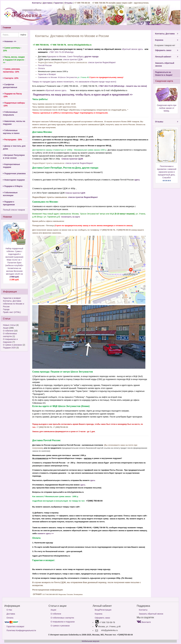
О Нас (9, 610)
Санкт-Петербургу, (75, 57)
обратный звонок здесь (132, 49)
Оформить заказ (167, 50)
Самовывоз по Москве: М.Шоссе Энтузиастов (57, 77)
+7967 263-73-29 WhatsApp (61, 52)
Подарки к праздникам (9, 203)
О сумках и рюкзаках (13, 345)
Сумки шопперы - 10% (12, 49)
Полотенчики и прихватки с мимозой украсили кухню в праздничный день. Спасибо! (167, 172)
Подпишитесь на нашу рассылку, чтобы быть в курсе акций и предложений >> (82, 95)
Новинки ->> (10, 41)
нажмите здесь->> (46, 533)
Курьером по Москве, (57, 57)
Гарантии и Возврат (47, 74)
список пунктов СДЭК (73, 59)
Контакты (37, 3)
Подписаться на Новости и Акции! (164, 74)
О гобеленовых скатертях (62, 618)
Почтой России (45, 65)
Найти (23, 35)
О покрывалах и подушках (63, 622)
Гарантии (58, 3)
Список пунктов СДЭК (73, 159)
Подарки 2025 (9, 348)
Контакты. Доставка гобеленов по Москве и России (14, 304)
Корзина (167, 40)
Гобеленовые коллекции (10, 194)
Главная (7, 28)
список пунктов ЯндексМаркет (102, 62)
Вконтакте (144, 622)
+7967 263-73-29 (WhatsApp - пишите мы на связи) (123, 86)
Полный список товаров (14, 210)
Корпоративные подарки (11, 166)
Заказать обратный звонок (165, 64)
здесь (137, 180)
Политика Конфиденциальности (21, 630)
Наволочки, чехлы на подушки (14, 123)
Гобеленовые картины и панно (11, 132)
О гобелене (8, 331)
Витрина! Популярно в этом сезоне (14, 157)
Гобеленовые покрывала (10, 113)
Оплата (41, 68)
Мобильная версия (90, 641)
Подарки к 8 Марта (13, 186)
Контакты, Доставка (167, 34)
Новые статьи (9, 325)
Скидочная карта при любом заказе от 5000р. (167, 108)
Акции (6, 328)
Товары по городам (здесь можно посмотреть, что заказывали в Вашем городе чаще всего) (74, 82)
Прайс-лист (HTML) (12, 312)
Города (6, 309)
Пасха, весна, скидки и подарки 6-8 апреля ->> (14, 60)
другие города (91, 57)
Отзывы (69, 3)
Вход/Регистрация (103, 610)
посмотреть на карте (70, 217)
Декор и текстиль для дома (14, 147)
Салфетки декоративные (10, 86)
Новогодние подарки (14, 180)
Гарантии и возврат (12, 298)
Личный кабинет (167, 57)
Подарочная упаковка (14, 173)
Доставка (48, 3)
